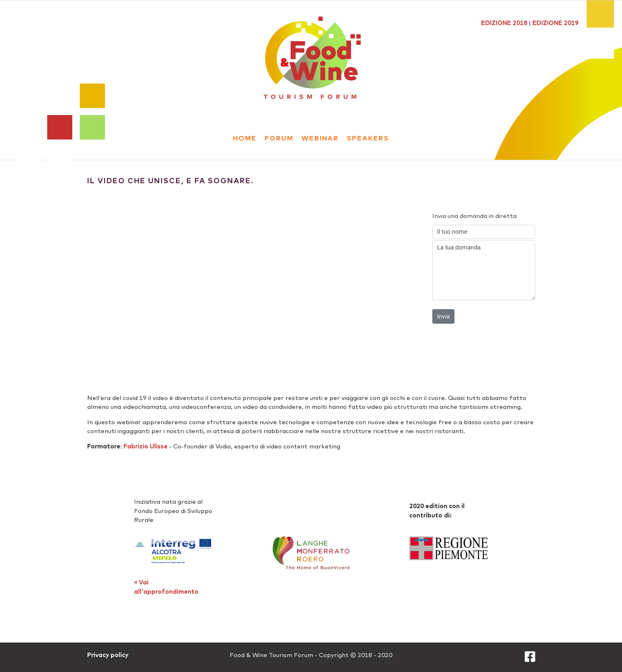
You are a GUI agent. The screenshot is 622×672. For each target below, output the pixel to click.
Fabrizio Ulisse (146, 446)
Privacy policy (108, 655)
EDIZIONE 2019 (555, 23)
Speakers (368, 138)
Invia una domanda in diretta (474, 216)
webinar (320, 138)
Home (245, 138)
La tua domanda (484, 270)
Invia (443, 316)
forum (279, 138)
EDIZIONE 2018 (504, 23)
